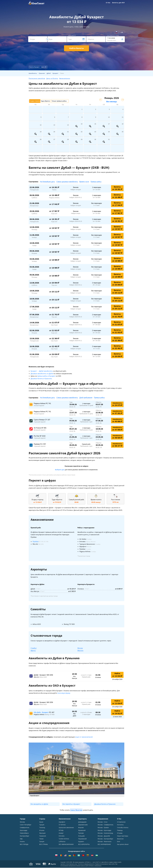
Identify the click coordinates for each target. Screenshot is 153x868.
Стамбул (34, 648)
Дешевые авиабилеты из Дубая (42, 374)
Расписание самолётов (37, 78)
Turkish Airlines (64, 839)
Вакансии (120, 839)
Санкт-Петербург (26, 825)
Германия (43, 836)
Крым (41, 822)
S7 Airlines (62, 825)
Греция (42, 842)
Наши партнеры (123, 836)
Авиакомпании (65, 78)
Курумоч (81, 842)
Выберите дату (60, 470)
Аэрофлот (62, 822)
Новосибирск (24, 833)
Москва (80, 648)
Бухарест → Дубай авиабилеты (42, 371)
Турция (42, 825)
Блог (119, 842)
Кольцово (81, 836)
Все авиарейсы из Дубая (39, 804)
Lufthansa (62, 842)
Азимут (61, 833)
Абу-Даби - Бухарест (41, 712)
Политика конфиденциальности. (86, 864)
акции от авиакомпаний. (84, 737)
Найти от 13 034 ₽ (117, 675)
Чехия (41, 839)
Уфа (21, 839)
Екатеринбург (25, 836)
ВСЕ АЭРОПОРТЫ (84, 845)
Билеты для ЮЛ (118, 3)
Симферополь (25, 828)
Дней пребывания (86, 398)
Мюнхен (80, 651)
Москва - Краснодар (104, 830)
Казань (22, 842)
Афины (33, 651)
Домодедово (82, 822)
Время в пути (84, 182)
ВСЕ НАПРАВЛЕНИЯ (104, 845)
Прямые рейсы (96, 182)
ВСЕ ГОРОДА (24, 845)
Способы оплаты (123, 828)
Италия (42, 830)
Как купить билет (123, 845)
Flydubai (35, 541)
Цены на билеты (52, 78)
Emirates (62, 836)
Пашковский (82, 839)
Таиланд (42, 828)
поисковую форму (64, 693)
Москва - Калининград (105, 833)
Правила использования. (102, 864)
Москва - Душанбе (104, 836)
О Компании (121, 822)
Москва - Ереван (103, 828)
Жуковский (82, 830)
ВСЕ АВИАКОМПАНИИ (66, 845)
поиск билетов (76, 810)
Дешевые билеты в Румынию (41, 379)
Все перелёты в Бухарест (71, 804)
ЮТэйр (61, 830)
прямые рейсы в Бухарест (46, 376)
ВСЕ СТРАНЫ (44, 845)
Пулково (81, 833)
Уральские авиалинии (66, 828)
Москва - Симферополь (105, 825)
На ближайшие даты (47, 182)
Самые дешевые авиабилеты (67, 182)
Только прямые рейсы (59, 101)
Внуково (81, 828)
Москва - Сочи (103, 822)
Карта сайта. (112, 864)
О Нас (108, 3)
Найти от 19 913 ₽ (117, 712)
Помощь (120, 830)
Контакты (120, 825)
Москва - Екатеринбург (105, 839)
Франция (42, 833)
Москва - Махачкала (105, 842)
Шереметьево (83, 825)
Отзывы (120, 833)
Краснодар (24, 830)
